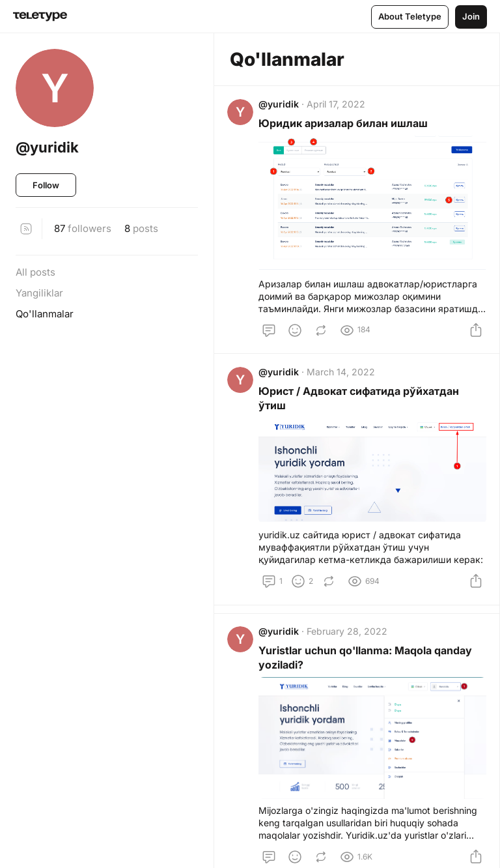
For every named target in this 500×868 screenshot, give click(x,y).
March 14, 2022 (343, 377)
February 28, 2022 (350, 640)
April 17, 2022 (339, 107)
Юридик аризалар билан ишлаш (346, 126)
